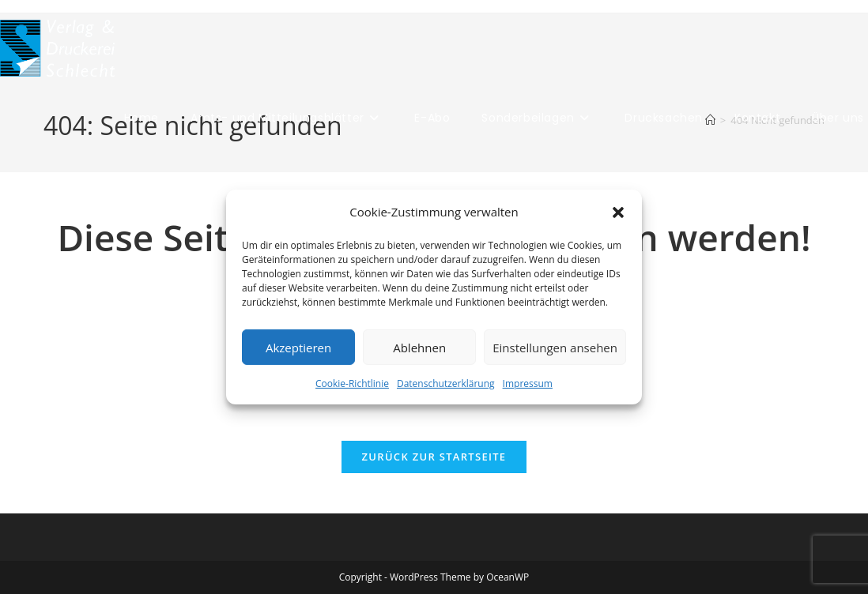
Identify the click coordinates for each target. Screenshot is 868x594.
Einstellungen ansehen (555, 347)
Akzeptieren (298, 347)
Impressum (528, 383)
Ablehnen (419, 347)
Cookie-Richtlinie (352, 383)
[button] (618, 212)
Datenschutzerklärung (446, 383)
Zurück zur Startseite (434, 457)
